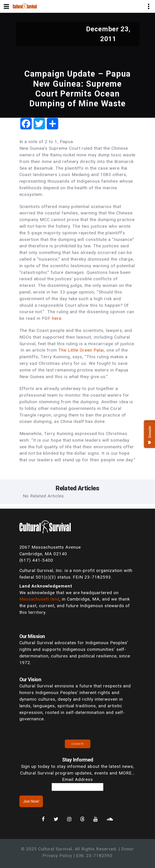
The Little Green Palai (81, 350)
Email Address (77, 779)
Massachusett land (39, 599)
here (57, 318)
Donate (78, 744)
